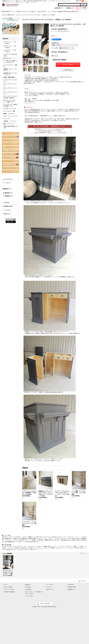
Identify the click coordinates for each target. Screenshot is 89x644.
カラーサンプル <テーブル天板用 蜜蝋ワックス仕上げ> (34, 593)
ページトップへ (84, 581)
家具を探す (28, 585)
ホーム (6, 585)
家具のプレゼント (51, 589)
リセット (84, 553)
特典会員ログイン (60, 8)
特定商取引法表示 (8, 206)
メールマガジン (8, 210)
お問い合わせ (7, 214)
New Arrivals (28, 587)
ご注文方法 (6, 203)
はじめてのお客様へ (8, 587)
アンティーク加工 (29, 596)
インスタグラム (50, 585)
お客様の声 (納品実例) (9, 592)
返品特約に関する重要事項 (59, 60)
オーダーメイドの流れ (9, 589)
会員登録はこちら (70, 8)
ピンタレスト (50, 587)
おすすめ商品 (28, 589)
